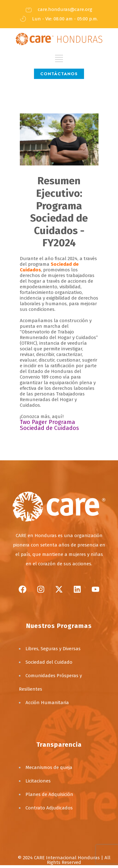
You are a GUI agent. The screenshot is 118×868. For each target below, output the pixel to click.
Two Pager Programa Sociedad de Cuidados (49, 425)
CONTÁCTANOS (59, 74)
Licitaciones (38, 781)
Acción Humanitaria (47, 703)
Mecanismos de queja (49, 767)
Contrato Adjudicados (49, 808)
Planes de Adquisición (49, 794)
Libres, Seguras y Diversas (53, 649)
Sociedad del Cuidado (49, 662)
